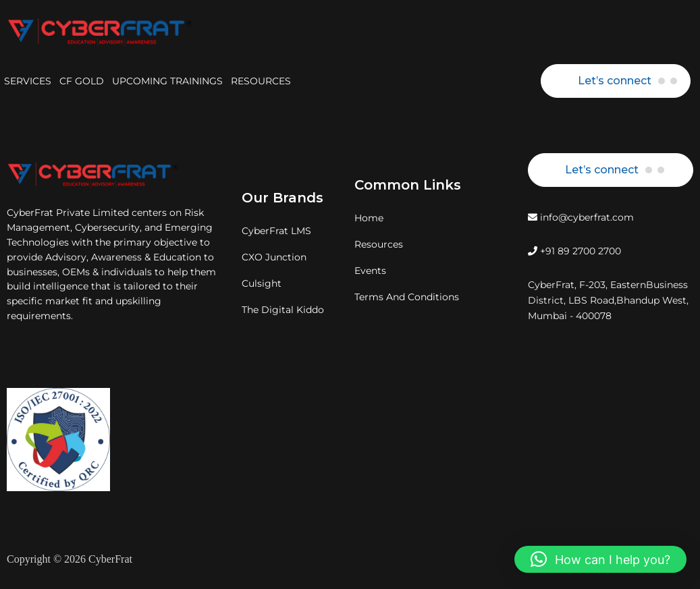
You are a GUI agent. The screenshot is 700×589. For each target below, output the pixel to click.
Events (370, 271)
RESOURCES (261, 81)
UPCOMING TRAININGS (167, 81)
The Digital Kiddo (283, 310)
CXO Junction (274, 257)
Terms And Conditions (407, 297)
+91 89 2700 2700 (574, 251)
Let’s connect (615, 81)
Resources (379, 244)
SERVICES (28, 81)
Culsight (262, 283)
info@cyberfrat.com (581, 217)
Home (369, 218)
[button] (600, 559)
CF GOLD (82, 81)
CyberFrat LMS (276, 231)
